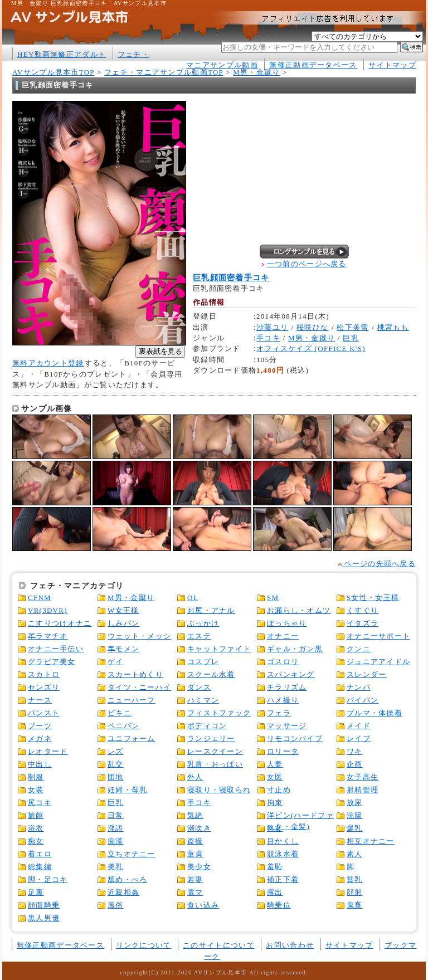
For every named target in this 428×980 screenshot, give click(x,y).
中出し (40, 764)
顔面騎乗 (44, 905)
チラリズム (287, 687)
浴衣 (36, 828)
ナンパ (359, 687)
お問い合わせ (290, 945)
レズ (116, 751)
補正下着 (283, 879)
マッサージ (287, 726)
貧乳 (355, 879)
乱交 (116, 764)
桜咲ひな (312, 327)
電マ (195, 892)
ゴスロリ (283, 662)
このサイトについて (219, 945)
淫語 (116, 828)
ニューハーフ (132, 700)
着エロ (40, 854)
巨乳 (351, 338)
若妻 (195, 879)
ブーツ (40, 726)
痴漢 (116, 841)
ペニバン (123, 726)
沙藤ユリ (272, 327)
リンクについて (144, 945)
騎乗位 (279, 905)
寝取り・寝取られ (219, 790)
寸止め (279, 790)
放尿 (355, 803)
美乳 (116, 867)
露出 (275, 892)
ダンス (199, 687)
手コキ (268, 338)
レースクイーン (215, 751)
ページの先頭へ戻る (377, 564)
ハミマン (203, 700)
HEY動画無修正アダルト (62, 54)
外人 (195, 777)
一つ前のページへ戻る (307, 264)
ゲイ (116, 662)
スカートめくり (135, 674)
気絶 (195, 815)
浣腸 (355, 815)
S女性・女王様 (373, 598)
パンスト (44, 713)
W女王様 (123, 610)
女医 (275, 777)
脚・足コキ (48, 879)
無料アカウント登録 (48, 363)
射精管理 (363, 790)
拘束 (275, 803)
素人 (355, 854)
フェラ (279, 713)
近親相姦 (123, 892)
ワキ (355, 751)
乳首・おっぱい (215, 764)
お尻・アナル (211, 610)
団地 (116, 777)
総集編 (40, 867)
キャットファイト (219, 649)
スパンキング (291, 674)
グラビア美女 (52, 662)
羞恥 (275, 867)
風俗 (116, 905)
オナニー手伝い (56, 649)
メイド (359, 726)
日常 (116, 815)
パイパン (363, 700)
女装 (36, 790)
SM (273, 598)
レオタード (48, 751)
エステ (199, 636)
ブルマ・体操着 (374, 713)
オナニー (283, 636)
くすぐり (363, 610)
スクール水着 (211, 674)
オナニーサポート (378, 636)
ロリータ (283, 751)
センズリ (44, 687)
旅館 (36, 815)
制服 (36, 777)
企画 (355, 764)
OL (193, 598)
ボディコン (207, 726)
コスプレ (203, 662)
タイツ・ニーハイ (139, 687)
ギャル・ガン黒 (295, 649)
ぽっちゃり (287, 623)
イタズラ (363, 623)
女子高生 (363, 777)
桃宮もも (393, 327)
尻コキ (40, 803)
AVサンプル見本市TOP (53, 72)
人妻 (275, 764)
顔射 (355, 892)
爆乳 (355, 828)
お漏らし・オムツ (299, 610)
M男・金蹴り (256, 72)
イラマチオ (48, 636)
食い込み (203, 905)
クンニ (359, 649)
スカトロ (44, 674)
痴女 (36, 841)
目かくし (283, 841)
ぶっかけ (203, 623)
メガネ (40, 738)
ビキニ (120, 713)
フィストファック (219, 713)
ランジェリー (211, 738)
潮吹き (199, 828)
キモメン (123, 649)
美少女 (199, 867)
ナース (40, 700)
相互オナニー (371, 841)
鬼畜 (355, 905)
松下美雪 (352, 327)
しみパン (123, 623)
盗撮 (195, 841)
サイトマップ (392, 65)
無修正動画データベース (313, 65)
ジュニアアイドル (378, 662)
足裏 (36, 892)
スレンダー (366, 674)
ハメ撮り (283, 700)
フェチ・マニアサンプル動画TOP (164, 72)
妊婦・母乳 (127, 790)
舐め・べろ (127, 879)
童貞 (195, 854)
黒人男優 (44, 918)
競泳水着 (283, 854)
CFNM (40, 598)
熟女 (275, 828)
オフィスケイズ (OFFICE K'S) (311, 348)
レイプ (359, 738)
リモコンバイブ (295, 738)
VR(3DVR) (48, 610)
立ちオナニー (132, 854)
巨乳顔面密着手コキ (231, 277)
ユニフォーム (132, 738)
